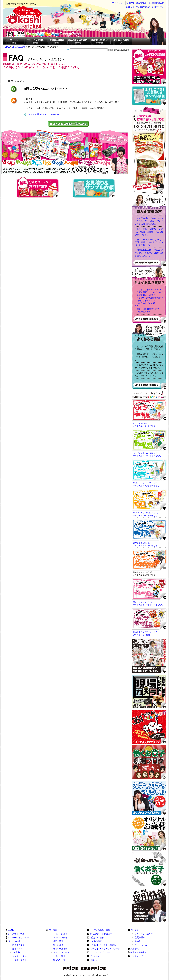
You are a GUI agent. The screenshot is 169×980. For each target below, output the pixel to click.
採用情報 (135, 949)
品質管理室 (141, 3)
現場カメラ (95, 960)
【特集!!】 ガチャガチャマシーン (105, 949)
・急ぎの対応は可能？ (145, 295)
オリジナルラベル (61, 952)
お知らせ (130, 7)
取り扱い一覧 (59, 960)
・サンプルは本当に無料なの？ (149, 298)
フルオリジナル (20, 956)
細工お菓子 (58, 945)
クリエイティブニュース (101, 952)
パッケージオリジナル (18, 938)
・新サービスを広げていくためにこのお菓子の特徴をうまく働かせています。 (149, 232)
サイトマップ (118, 3)
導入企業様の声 (143, 7)
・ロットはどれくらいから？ (148, 290)
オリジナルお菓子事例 (100, 930)
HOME (11, 930)
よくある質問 (96, 941)
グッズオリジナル (16, 934)
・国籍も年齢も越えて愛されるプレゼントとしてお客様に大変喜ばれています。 (149, 253)
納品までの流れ (97, 938)
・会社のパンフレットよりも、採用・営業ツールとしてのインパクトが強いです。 (149, 242)
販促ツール (17, 949)
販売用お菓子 (19, 945)
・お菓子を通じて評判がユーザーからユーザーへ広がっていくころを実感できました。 (149, 221)
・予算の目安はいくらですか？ (149, 292)
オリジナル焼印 (60, 938)
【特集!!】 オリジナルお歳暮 (103, 945)
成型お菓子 (58, 941)
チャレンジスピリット (145, 934)
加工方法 (53, 930)
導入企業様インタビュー (101, 934)
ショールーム (158, 7)
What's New (95, 956)
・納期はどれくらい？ (145, 301)
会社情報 (130, 3)
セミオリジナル (20, 960)
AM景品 (16, 952)
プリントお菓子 (60, 934)
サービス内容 (14, 941)
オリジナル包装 (60, 949)
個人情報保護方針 (156, 3)
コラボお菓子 (59, 956)
